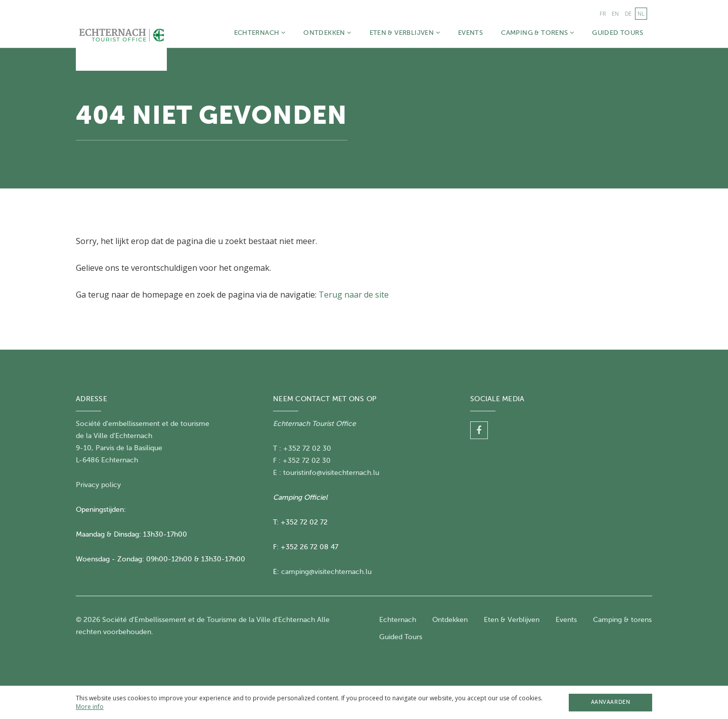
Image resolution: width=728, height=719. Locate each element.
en (615, 13)
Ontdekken (327, 33)
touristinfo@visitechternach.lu (331, 473)
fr (603, 13)
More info (90, 707)
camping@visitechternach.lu (326, 572)
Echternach (260, 33)
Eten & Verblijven (405, 33)
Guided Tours (618, 33)
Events (470, 33)
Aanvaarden (610, 702)
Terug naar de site (354, 295)
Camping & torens (537, 33)
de (628, 13)
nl (641, 13)
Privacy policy (98, 485)
